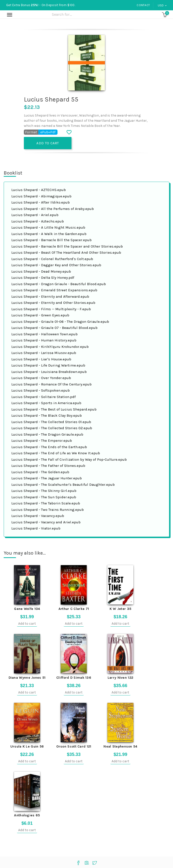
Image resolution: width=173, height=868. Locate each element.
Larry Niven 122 (121, 678)
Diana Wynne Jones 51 (27, 678)
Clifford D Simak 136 (74, 678)
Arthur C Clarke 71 (74, 609)
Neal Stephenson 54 (120, 746)
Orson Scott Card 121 (74, 746)
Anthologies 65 (27, 815)
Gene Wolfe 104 (27, 609)
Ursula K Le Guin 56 (27, 746)
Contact (143, 5)
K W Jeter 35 (121, 609)
